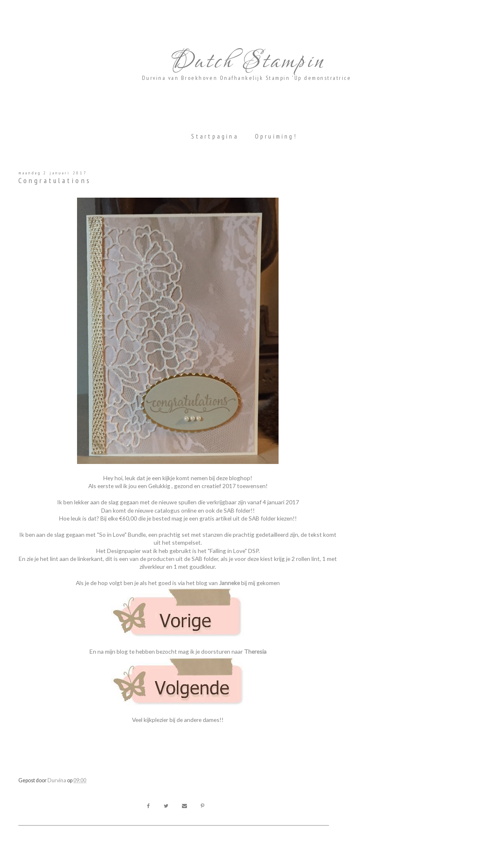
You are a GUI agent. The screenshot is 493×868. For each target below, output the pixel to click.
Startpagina (215, 136)
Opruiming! (276, 136)
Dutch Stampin (246, 62)
